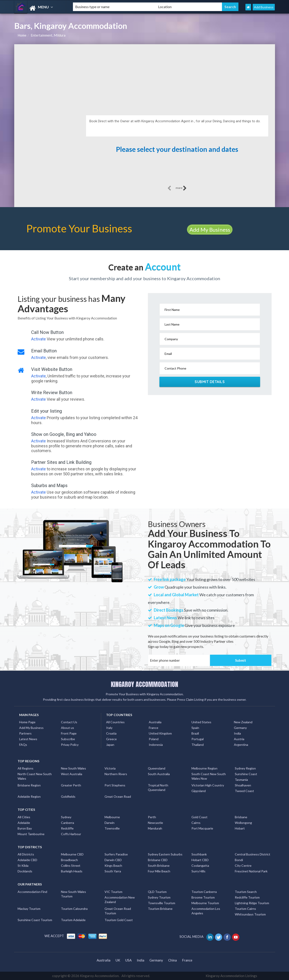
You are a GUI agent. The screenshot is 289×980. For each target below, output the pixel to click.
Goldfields (68, 796)
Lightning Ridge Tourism (252, 903)
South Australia (159, 774)
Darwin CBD (113, 860)
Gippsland (199, 791)
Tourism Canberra (204, 892)
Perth (152, 817)
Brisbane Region (29, 785)
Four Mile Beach (159, 871)
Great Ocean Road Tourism (118, 911)
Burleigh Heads (72, 871)
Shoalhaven (243, 785)
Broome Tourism (203, 897)
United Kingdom (160, 733)
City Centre (243, 866)
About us (68, 728)
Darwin (110, 823)
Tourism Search (246, 892)
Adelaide (24, 823)
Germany (240, 728)
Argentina (241, 745)
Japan (110, 745)
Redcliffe (67, 828)
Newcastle (155, 823)
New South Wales (73, 768)
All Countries (115, 722)
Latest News (28, 739)
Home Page (27, 722)
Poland (154, 739)
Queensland (157, 768)
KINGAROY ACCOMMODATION (144, 684)
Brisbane (241, 817)
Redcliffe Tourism (247, 897)
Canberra (68, 823)
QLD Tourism (157, 892)
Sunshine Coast (246, 774)
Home (22, 35)
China (172, 960)
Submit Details (210, 382)
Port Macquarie (202, 828)
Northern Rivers (116, 774)
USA (128, 960)
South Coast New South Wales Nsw (209, 776)
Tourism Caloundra (74, 909)
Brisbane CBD (158, 860)
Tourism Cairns (245, 909)
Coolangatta (200, 866)
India (237, 733)
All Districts (26, 854)
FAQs (23, 745)
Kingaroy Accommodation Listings (231, 976)
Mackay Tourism (29, 909)
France (154, 728)
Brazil (195, 733)
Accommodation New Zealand (120, 900)
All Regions (26, 768)
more (181, 188)
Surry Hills (198, 871)
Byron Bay (25, 828)
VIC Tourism (113, 892)
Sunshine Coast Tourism (35, 920)
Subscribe (68, 739)
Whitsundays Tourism (250, 914)
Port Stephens (115, 785)
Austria (239, 739)
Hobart (240, 828)
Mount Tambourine (31, 834)
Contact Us (69, 722)
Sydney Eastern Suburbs (165, 854)
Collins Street (71, 866)
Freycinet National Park (251, 871)
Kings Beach (113, 866)
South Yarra (113, 871)
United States (201, 722)
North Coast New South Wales (35, 776)
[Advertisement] (145, 78)
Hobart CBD (200, 860)
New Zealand (243, 722)
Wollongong (243, 823)
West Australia (72, 774)
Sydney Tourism (159, 897)
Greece (111, 739)
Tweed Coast (244, 791)
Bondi (239, 860)
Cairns (196, 823)
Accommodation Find (32, 892)
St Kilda (23, 866)
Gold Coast (199, 817)
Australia (155, 722)
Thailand (198, 745)
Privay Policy (70, 745)
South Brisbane (159, 866)
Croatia (111, 733)
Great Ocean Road (118, 796)
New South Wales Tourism (73, 894)
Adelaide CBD (27, 860)
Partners (25, 733)
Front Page (69, 733)
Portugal (198, 739)
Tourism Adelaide (73, 920)
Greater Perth (71, 785)
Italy (109, 728)
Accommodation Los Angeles (206, 911)
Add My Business (210, 230)
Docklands (25, 871)
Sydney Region (245, 768)
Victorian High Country (208, 785)
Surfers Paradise (116, 854)
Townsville (112, 828)
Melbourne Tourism (205, 903)
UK (118, 960)
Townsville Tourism (162, 903)
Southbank (199, 854)
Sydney (66, 817)
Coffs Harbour (71, 834)
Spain (195, 728)
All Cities (24, 817)
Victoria (110, 768)
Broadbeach (69, 860)
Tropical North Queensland (158, 787)
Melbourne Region (204, 768)
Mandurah (155, 828)
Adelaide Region (29, 796)
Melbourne (112, 817)
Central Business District (253, 854)
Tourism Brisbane (160, 909)
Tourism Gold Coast (119, 920)
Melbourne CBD (72, 854)
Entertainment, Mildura (48, 35)
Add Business (264, 7)
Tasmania (241, 780)
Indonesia (156, 745)
